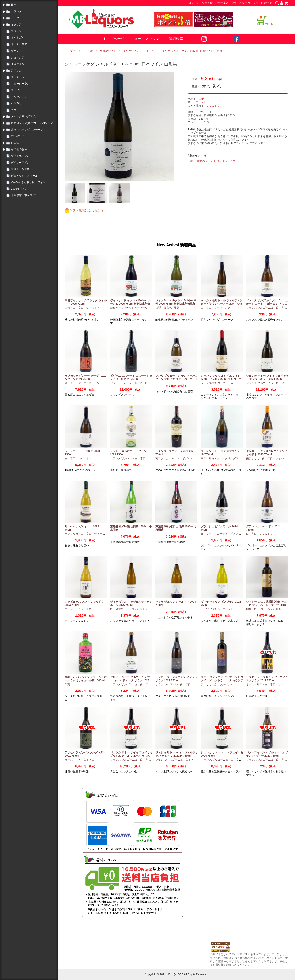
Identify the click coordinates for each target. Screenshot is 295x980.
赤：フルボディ (133, 383)
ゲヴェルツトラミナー (142, 609)
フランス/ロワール (166, 684)
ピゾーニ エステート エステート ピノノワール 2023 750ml (131, 378)
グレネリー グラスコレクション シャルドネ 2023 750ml (267, 453)
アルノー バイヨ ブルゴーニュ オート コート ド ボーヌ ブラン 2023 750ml (131, 681)
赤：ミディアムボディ (214, 534)
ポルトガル (18, 38)
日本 (14, 5)
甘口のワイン (19, 136)
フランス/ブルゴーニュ (260, 308)
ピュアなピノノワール (24, 176)
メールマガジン (147, 39)
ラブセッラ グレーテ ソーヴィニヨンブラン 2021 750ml (86, 378)
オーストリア (19, 44)
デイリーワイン (20, 163)
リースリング (222, 308)
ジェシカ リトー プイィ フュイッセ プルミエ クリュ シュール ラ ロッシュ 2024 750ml (131, 756)
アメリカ (16, 70)
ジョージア (18, 57)
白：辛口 (201, 102)
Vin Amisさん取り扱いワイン (28, 182)
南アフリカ (18, 90)
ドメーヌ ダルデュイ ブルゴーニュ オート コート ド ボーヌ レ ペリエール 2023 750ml (267, 304)
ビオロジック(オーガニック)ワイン (32, 123)
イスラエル (18, 64)
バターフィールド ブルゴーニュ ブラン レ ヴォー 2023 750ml (267, 754)
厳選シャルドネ (20, 169)
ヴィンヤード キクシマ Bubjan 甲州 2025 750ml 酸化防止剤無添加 (176, 302)
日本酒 (15, 143)
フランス (16, 11)
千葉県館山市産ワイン (24, 195)
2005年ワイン (19, 189)
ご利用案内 (222, 3)
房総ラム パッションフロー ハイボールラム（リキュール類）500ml (86, 679)
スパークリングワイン (24, 116)
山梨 (158, 308)
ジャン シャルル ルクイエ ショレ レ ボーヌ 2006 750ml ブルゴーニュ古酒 (221, 379)
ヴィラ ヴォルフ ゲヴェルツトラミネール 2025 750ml (131, 604)
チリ (14, 110)
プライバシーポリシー (245, 3)
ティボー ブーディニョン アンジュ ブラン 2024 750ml (176, 679)
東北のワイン (108, 51)
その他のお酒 (19, 149)
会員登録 (207, 3)
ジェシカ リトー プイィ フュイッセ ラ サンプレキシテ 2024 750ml (267, 378)
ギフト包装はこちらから (86, 210)
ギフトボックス (20, 156)
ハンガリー (18, 103)
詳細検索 (176, 39)
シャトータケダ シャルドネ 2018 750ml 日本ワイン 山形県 (187, 51)
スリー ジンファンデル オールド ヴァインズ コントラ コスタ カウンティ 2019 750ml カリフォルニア (222, 681)
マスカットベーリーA (134, 308)
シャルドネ (213, 106)
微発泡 (114, 308)
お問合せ (266, 3)
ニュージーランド (22, 84)
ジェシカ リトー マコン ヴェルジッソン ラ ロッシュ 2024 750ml (177, 754)
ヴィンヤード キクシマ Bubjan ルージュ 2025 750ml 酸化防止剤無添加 (131, 304)
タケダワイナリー (134, 51)
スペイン (16, 31)
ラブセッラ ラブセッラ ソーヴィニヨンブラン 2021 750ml (267, 679)
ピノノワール (238, 534)
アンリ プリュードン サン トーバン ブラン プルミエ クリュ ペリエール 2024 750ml (177, 379)
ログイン (194, 3)
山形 (201, 99)
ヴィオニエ (101, 534)
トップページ (114, 39)
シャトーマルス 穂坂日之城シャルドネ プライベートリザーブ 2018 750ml (267, 605)
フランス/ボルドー (121, 458)
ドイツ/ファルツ (210, 609)
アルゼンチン (19, 97)
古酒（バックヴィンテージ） (28, 130)
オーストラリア (20, 77)
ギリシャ (16, 51)
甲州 (177, 308)
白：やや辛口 (118, 609)
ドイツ (15, 18)
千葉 (67, 684)
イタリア (16, 25)
